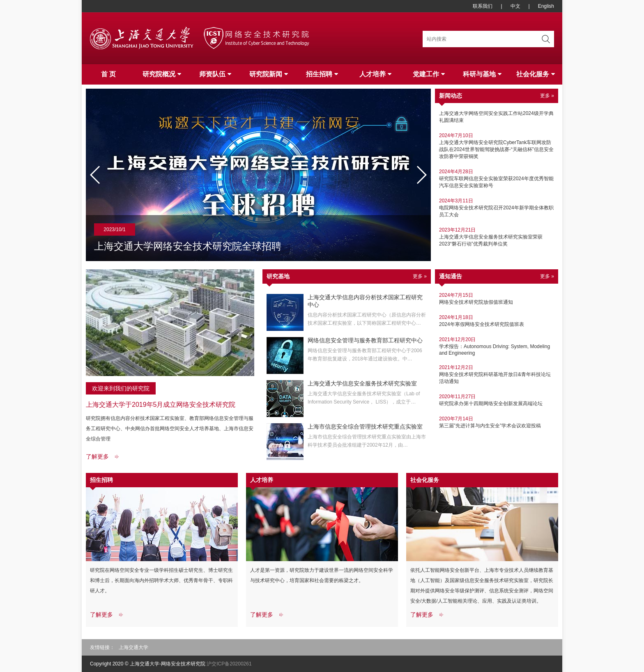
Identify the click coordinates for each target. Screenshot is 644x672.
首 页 (108, 74)
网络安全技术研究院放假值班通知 (497, 298)
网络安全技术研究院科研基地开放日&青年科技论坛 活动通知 (497, 374)
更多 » (547, 96)
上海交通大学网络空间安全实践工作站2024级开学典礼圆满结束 (497, 114)
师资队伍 (215, 74)
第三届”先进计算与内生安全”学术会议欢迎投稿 (497, 422)
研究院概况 (162, 74)
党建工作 (429, 74)
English (546, 6)
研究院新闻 (269, 74)
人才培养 (375, 74)
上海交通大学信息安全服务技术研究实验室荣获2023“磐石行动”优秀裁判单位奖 (497, 238)
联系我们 (483, 6)
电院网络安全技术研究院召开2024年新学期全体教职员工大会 (497, 209)
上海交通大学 (133, 647)
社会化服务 (536, 74)
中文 (515, 6)
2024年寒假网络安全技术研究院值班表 (497, 321)
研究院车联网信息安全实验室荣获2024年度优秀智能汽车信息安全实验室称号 (497, 180)
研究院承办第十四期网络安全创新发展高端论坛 (497, 400)
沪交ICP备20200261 (229, 664)
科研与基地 (482, 74)
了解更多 (97, 456)
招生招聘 (322, 74)
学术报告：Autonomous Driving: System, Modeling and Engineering (497, 346)
